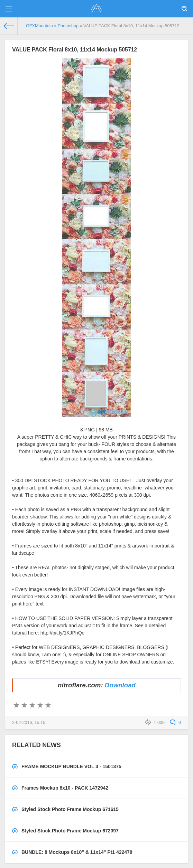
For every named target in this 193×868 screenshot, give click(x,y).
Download (120, 685)
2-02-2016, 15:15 (29, 723)
